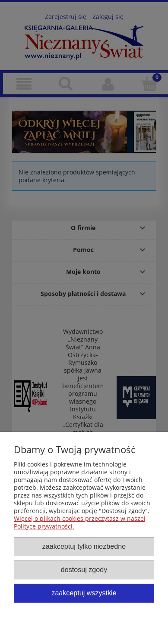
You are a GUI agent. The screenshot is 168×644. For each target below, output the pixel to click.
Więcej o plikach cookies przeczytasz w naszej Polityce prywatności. (80, 522)
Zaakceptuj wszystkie (84, 593)
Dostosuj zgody (84, 569)
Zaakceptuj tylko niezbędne (84, 546)
